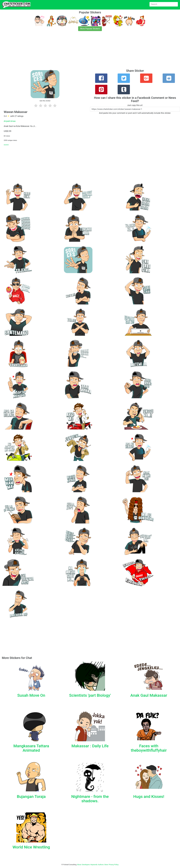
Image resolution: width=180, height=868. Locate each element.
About (79, 865)
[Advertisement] (75, 52)
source (6, 145)
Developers (86, 865)
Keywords (94, 865)
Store (106, 865)
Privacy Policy (114, 865)
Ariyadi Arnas (10, 121)
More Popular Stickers (90, 29)
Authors (101, 865)
